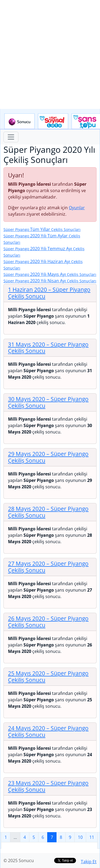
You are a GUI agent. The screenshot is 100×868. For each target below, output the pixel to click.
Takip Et (89, 862)
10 (80, 837)
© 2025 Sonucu (19, 861)
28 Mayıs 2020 (48, 512)
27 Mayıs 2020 (48, 567)
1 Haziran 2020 (49, 293)
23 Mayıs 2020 (48, 786)
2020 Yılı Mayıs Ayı (50, 274)
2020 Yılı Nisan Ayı (50, 281)
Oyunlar (77, 208)
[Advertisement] (50, 54)
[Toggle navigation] (11, 137)
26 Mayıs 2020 (48, 622)
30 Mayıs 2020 (48, 402)
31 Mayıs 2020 (48, 348)
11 (92, 837)
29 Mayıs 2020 (48, 457)
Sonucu (19, 121)
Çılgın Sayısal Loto (53, 121)
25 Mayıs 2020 (48, 677)
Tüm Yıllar (42, 229)
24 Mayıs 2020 (48, 731)
